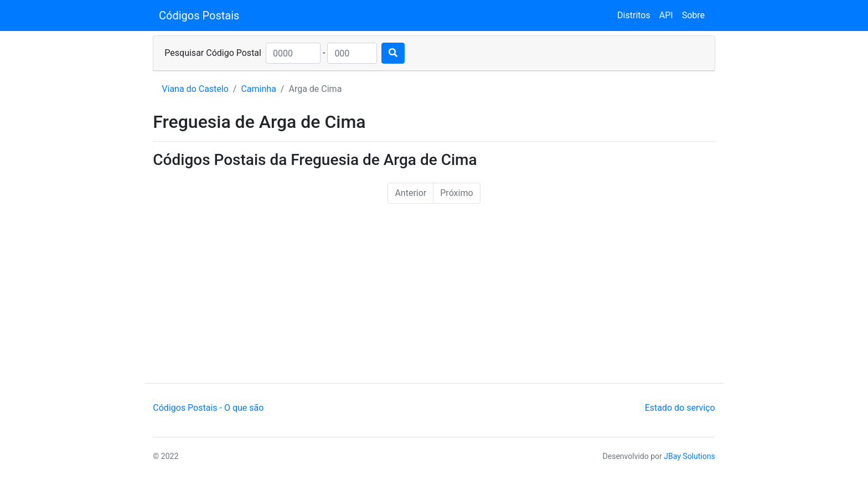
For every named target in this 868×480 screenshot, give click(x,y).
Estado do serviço (680, 408)
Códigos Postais (199, 16)
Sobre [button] (693, 15)
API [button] (666, 15)
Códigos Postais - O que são (208, 408)
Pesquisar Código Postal (213, 53)
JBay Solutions (689, 456)
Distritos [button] (634, 15)
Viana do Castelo (195, 89)
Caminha (258, 89)
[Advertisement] (434, 300)
